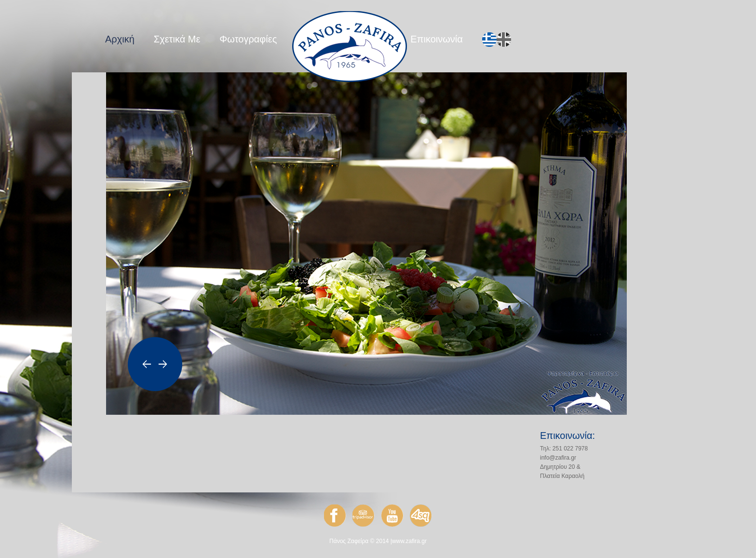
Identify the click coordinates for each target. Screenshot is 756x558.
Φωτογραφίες (248, 39)
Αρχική (120, 39)
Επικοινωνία (437, 39)
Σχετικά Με (177, 39)
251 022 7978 (570, 449)
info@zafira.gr (558, 458)
